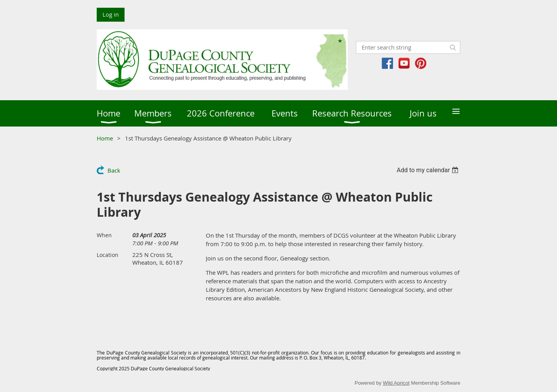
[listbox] (428, 170)
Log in (111, 14)
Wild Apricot (396, 383)
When (104, 235)
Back (114, 170)
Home (105, 138)
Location (108, 255)
